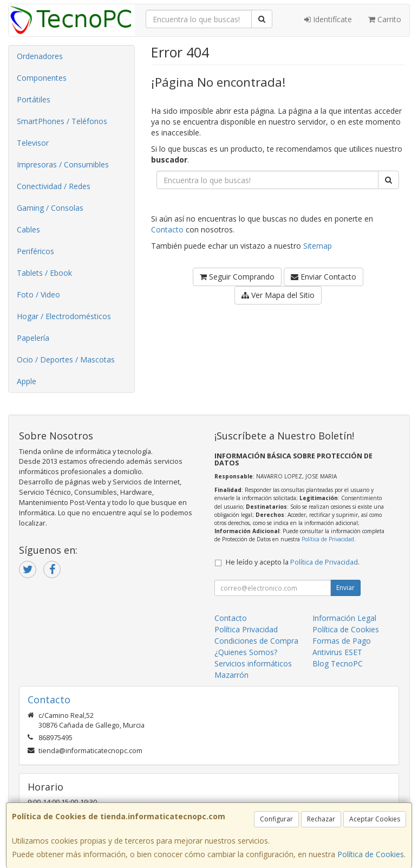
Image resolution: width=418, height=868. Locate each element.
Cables (28, 229)
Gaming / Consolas (50, 208)
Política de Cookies (371, 854)
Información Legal (344, 618)
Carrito (385, 19)
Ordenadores (40, 56)
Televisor (33, 143)
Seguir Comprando (237, 277)
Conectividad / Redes (54, 186)
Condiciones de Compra (256, 641)
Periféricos (35, 251)
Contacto (167, 229)
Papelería (33, 338)
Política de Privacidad (328, 539)
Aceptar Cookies (375, 819)
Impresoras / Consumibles (63, 164)
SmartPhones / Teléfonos (62, 121)
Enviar (345, 588)
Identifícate (328, 19)
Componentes (42, 78)
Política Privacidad (246, 629)
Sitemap (318, 246)
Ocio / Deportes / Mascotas (66, 359)
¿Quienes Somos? (246, 652)
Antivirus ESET (337, 652)
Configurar (276, 819)
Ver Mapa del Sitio (278, 295)
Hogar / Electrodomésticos (64, 316)
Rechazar (321, 819)
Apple (27, 381)
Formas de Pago (342, 641)
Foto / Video (38, 294)
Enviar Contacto (324, 277)
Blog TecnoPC (338, 663)
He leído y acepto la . (293, 562)
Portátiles (34, 99)
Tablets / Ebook (44, 273)
